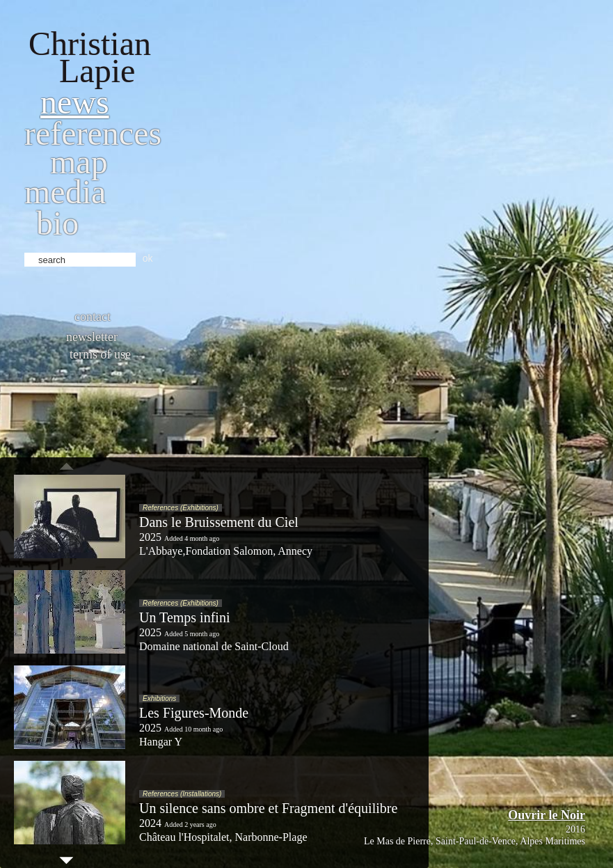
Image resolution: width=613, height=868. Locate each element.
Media (65, 192)
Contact (93, 317)
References (93, 133)
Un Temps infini (184, 617)
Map (79, 162)
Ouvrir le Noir (547, 815)
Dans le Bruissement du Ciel (219, 522)
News (75, 102)
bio (57, 223)
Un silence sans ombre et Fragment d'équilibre (268, 808)
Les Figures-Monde (194, 713)
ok (148, 258)
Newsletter (92, 337)
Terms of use (100, 354)
